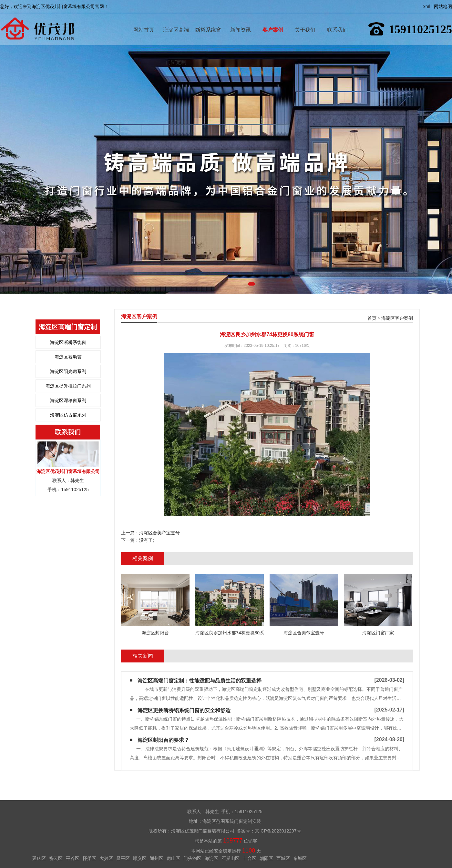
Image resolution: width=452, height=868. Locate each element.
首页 (372, 318)
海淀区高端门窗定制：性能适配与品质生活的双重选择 (200, 681)
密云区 (56, 858)
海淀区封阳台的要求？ (163, 740)
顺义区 (140, 858)
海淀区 (211, 858)
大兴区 (106, 858)
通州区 (157, 858)
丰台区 (250, 858)
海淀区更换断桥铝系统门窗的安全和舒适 (184, 710)
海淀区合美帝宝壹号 (159, 533)
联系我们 (337, 20)
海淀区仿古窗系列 (68, 415)
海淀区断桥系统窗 (68, 342)
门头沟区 (192, 858)
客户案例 (273, 20)
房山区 (173, 858)
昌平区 (123, 858)
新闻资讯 (241, 20)
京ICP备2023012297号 (278, 831)
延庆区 (39, 858)
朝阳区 (266, 858)
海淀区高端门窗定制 (176, 20)
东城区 (300, 858)
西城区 (283, 858)
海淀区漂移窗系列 (68, 400)
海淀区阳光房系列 (68, 371)
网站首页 (144, 20)
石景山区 (231, 858)
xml (427, 6)
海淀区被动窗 (68, 357)
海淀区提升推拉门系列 (68, 386)
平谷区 (73, 858)
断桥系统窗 (208, 20)
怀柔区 (89, 858)
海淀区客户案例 (397, 318)
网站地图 (443, 6)
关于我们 (305, 20)
